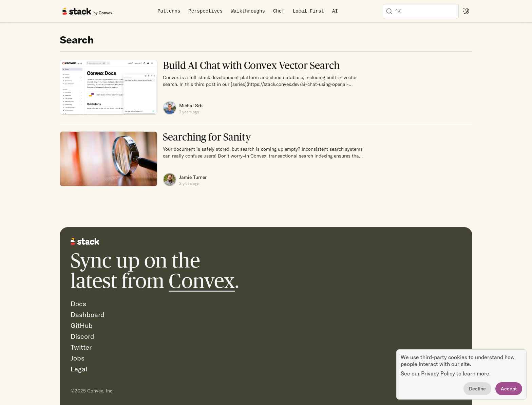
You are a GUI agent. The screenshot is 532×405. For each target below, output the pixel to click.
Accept (509, 389)
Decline (477, 389)
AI (335, 11)
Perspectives (205, 11)
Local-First (308, 11)
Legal (79, 369)
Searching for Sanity (207, 137)
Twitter (81, 347)
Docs (78, 304)
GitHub (82, 325)
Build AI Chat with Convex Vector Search (251, 65)
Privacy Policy (438, 373)
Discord (82, 336)
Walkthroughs (248, 11)
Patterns (169, 11)
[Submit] (389, 11)
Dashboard (88, 315)
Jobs (78, 358)
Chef (279, 11)
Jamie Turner (193, 177)
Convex (202, 281)
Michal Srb (191, 106)
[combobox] (421, 11)
